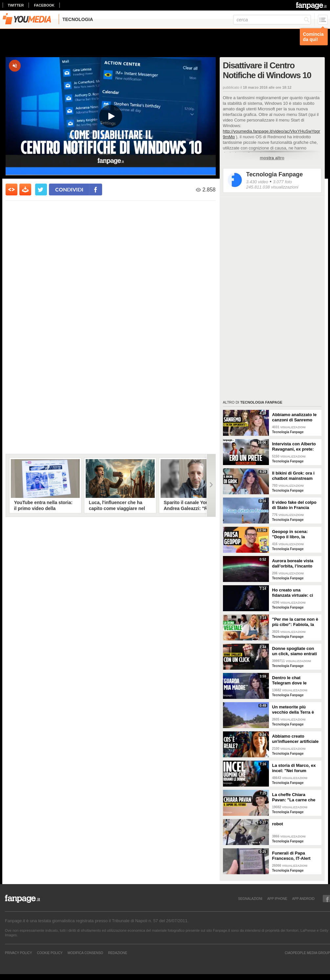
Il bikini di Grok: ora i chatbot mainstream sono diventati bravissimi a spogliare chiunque (295, 476)
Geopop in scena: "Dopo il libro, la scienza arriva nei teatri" (290, 534)
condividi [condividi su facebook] (69, 189)
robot (278, 824)
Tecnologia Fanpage (275, 174)
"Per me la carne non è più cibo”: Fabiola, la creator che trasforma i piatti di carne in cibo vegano (295, 622)
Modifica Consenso (85, 953)
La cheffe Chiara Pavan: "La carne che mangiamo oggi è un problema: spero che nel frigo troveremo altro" (294, 797)
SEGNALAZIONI (250, 899)
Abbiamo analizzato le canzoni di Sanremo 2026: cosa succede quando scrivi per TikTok (295, 417)
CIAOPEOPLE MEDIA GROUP (307, 953)
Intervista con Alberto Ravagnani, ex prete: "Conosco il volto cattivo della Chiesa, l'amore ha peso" (294, 447)
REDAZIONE (118, 953)
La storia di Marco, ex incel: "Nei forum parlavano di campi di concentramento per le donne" (295, 768)
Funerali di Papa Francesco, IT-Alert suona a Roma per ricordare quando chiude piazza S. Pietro (295, 856)
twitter (16, 5)
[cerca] (272, 20)
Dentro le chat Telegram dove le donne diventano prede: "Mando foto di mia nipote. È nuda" (294, 680)
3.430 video (257, 182)
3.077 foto (282, 182)
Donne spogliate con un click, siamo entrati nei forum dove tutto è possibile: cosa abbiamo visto (295, 651)
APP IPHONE (277, 899)
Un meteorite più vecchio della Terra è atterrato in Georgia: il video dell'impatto (295, 710)
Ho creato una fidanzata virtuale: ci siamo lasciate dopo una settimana (293, 593)
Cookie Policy (50, 953)
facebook (44, 5)
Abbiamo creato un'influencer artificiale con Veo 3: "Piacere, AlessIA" (296, 739)
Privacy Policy (18, 953)
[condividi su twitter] (41, 189)
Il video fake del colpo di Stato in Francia (294, 505)
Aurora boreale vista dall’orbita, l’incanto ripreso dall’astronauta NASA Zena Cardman (295, 564)
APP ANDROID (303, 899)
